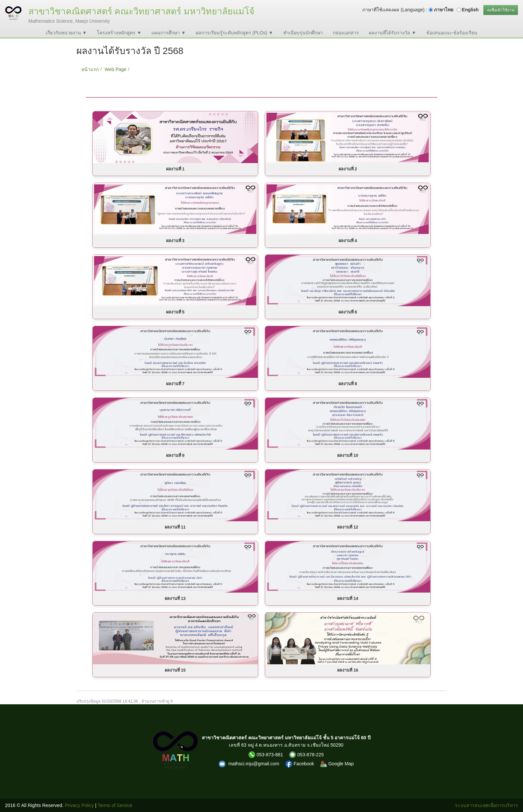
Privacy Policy (79, 805)
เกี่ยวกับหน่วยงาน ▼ (66, 33)
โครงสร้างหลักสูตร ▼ (119, 33)
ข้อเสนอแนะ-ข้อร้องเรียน (452, 33)
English (470, 10)
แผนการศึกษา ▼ (169, 33)
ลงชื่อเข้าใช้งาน (501, 10)
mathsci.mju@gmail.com (254, 764)
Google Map (337, 764)
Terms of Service (115, 805)
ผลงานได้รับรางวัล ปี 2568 (160, 69)
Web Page (116, 69)
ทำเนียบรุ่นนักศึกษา (303, 33)
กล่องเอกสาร (346, 33)
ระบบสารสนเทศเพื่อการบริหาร (486, 805)
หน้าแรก (90, 69)
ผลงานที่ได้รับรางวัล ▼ (393, 33)
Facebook (300, 764)
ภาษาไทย (444, 10)
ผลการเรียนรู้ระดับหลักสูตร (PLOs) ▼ (234, 33)
